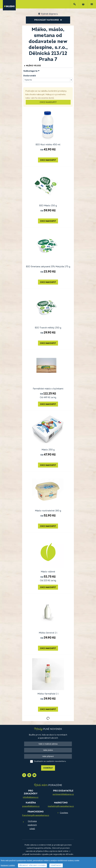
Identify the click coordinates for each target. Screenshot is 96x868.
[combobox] (48, 80)
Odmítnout (56, 866)
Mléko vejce (32, 66)
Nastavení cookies (8, 865)
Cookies (64, 813)
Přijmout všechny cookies (32, 866)
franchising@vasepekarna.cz (36, 815)
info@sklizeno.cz (31, 797)
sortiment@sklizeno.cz (63, 794)
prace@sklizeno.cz (31, 806)
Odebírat (48, 768)
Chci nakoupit (48, 102)
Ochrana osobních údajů (32, 825)
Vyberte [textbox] (28, 80)
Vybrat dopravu (49, 14)
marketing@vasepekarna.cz (61, 806)
